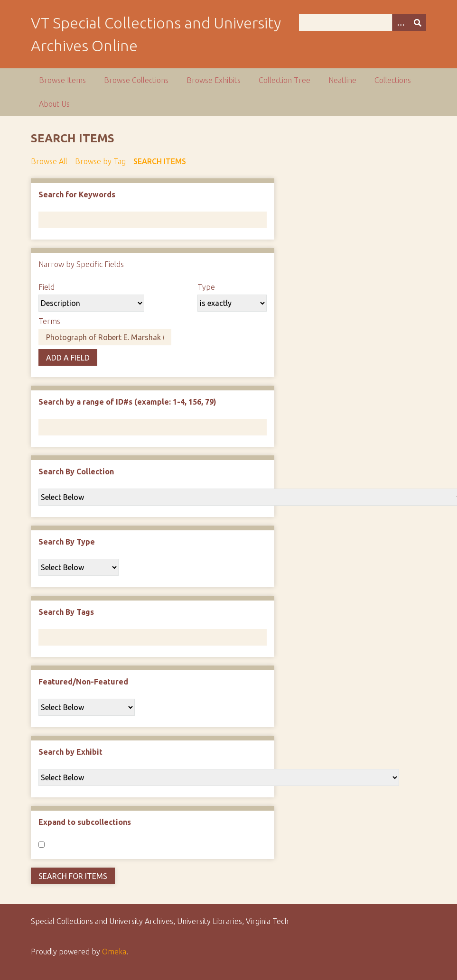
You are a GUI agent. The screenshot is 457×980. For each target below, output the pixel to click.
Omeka (114, 952)
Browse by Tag (100, 161)
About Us (54, 104)
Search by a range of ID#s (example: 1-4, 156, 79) (127, 402)
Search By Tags (66, 612)
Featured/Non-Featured (83, 682)
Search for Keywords (77, 194)
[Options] (401, 23)
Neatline (342, 80)
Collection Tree (284, 80)
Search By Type (67, 542)
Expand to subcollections (85, 822)
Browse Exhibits (214, 80)
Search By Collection (76, 472)
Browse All (49, 161)
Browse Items (62, 80)
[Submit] (418, 23)
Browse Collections (136, 80)
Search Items (160, 161)
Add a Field (68, 358)
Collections (393, 80)
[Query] (363, 23)
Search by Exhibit (70, 752)
